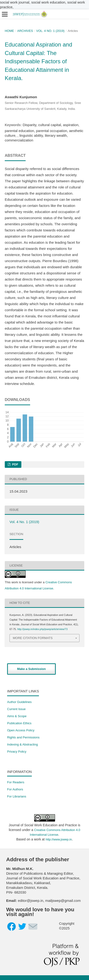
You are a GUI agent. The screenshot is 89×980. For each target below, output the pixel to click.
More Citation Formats (33, 638)
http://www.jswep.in (59, 839)
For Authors (15, 789)
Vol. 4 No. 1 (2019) (50, 31)
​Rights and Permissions (23, 737)
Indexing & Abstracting (22, 744)
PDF (15, 464)
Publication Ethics (19, 723)
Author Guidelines (19, 702)
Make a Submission (31, 669)
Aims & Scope (17, 716)
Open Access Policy (21, 730)
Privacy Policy (17, 752)
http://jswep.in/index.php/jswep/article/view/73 (42, 629)
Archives (25, 31)
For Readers (16, 782)
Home (9, 31)
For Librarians (17, 796)
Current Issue (16, 709)
